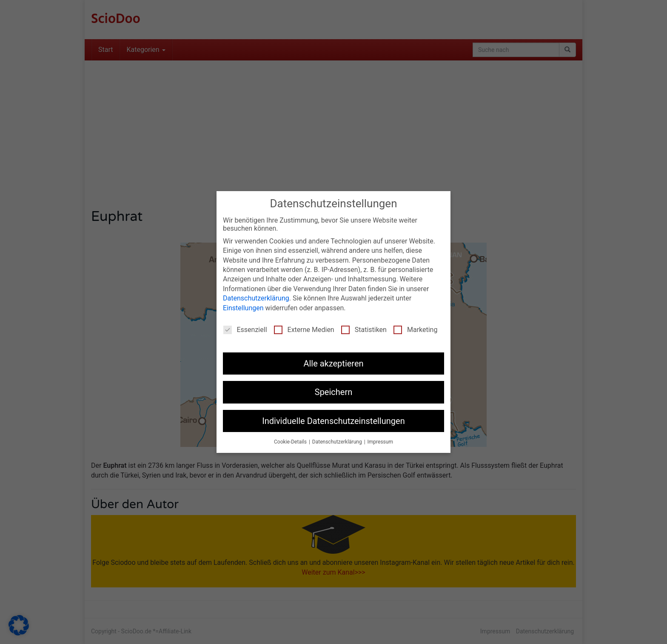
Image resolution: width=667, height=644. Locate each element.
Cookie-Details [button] (291, 442)
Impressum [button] (380, 442)
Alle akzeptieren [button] (333, 364)
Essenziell (245, 330)
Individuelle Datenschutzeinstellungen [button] (333, 421)
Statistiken (364, 330)
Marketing (415, 330)
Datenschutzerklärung (256, 298)
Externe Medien (304, 330)
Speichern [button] (334, 392)
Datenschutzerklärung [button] (338, 442)
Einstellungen (243, 308)
